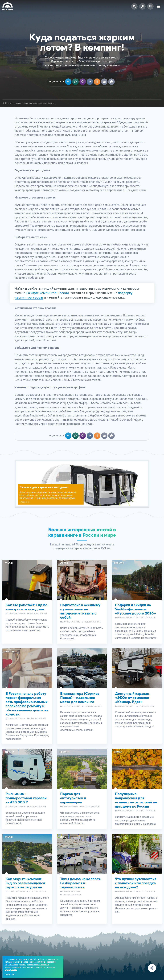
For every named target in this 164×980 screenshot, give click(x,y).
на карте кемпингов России (47, 293)
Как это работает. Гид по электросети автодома (27, 607)
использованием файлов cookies (20, 962)
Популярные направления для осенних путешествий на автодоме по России (136, 800)
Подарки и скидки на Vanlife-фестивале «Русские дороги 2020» (135, 609)
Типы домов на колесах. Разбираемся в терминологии (81, 883)
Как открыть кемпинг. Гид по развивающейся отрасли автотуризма (25, 883)
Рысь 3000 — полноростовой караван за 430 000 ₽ (26, 798)
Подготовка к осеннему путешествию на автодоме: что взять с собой (80, 611)
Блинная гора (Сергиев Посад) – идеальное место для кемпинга (80, 698)
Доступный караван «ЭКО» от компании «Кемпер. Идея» (132, 698)
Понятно (10, 974)
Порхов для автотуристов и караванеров (73, 798)
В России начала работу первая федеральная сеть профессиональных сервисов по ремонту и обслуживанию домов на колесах (27, 704)
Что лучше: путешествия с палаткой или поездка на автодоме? (136, 883)
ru (150, 6)
